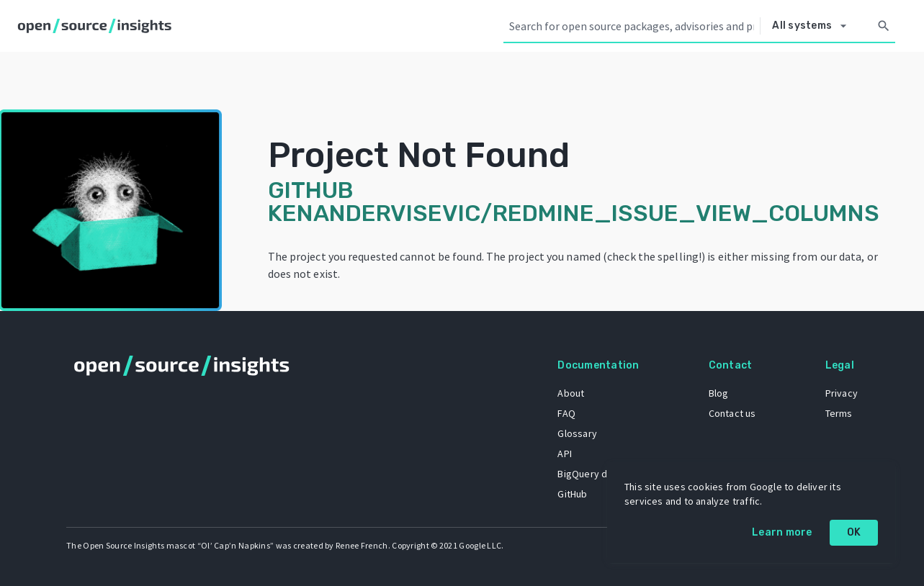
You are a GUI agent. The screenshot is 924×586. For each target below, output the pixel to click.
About (571, 393)
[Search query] (632, 26)
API (565, 454)
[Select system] (813, 26)
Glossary (577, 433)
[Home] (98, 26)
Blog (719, 393)
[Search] (884, 26)
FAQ (566, 413)
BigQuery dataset (597, 474)
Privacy (842, 393)
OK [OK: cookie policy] (854, 532)
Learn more (782, 532)
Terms (839, 413)
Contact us (732, 413)
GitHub (572, 494)
